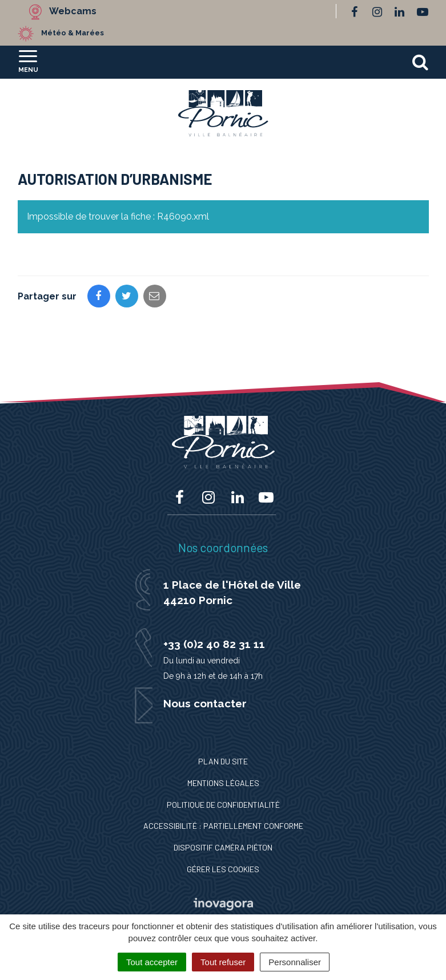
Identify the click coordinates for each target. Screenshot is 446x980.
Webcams (73, 11)
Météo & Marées (73, 33)
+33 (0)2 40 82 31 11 (214, 644)
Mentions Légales (223, 783)
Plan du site (223, 761)
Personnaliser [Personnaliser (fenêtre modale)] (295, 962)
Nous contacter (205, 703)
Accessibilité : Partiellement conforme (223, 826)
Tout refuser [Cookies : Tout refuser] (223, 962)
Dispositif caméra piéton (223, 847)
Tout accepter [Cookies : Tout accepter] (152, 962)
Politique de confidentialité (223, 805)
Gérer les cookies (223, 869)
